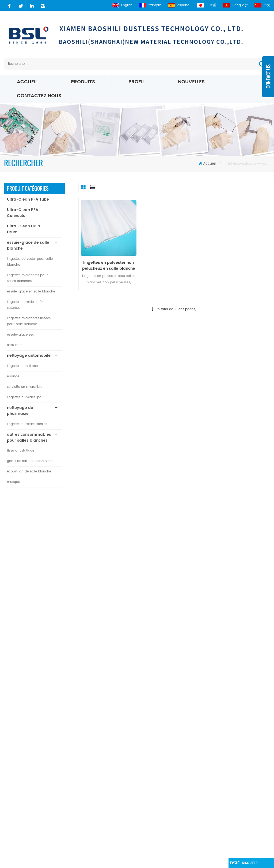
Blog (98, 775)
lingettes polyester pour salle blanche (30, 262)
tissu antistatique (21, 451)
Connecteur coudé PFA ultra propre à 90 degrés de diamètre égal (46, 570)
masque (14, 482)
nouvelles (191, 82)
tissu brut (14, 345)
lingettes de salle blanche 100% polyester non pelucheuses (44, 623)
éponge (13, 376)
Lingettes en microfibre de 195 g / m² (164, 827)
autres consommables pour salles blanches (29, 437)
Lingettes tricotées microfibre (161, 800)
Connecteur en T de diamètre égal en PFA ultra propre (47, 544)
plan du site (105, 784)
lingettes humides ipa (24, 397)
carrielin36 (24, 774)
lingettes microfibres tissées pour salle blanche (29, 321)
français (150, 5)
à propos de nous (106, 763)
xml (98, 793)
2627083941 (26, 784)
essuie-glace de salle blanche (28, 245)
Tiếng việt (235, 5)
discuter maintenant (252, 864)
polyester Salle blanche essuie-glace (163, 754)
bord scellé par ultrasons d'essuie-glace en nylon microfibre (46, 649)
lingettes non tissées (23, 366)
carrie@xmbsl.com (32, 765)
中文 (262, 5)
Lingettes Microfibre (152, 781)
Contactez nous (39, 96)
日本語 (207, 5)
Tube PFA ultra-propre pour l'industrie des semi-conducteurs (46, 518)
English (122, 5)
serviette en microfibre (25, 387)
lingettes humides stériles (27, 424)
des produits (106, 741)
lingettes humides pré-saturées (25, 305)
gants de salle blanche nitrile (30, 461)
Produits (83, 82)
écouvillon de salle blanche (29, 471)
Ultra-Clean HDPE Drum (24, 229)
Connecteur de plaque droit (43, 596)
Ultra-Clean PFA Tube (28, 199)
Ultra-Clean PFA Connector (23, 213)
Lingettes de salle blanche (158, 840)
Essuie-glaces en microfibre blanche (160, 812)
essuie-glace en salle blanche (31, 292)
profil (136, 82)
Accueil (27, 82)
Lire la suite (41, 529)
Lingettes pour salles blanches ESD (162, 769)
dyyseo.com (224, 861)
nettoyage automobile (29, 356)
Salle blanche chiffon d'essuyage (165, 741)
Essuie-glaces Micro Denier (159, 790)
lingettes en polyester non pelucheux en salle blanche (109, 266)
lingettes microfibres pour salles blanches (27, 278)
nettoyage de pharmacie (20, 411)
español (179, 5)
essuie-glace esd (21, 335)
